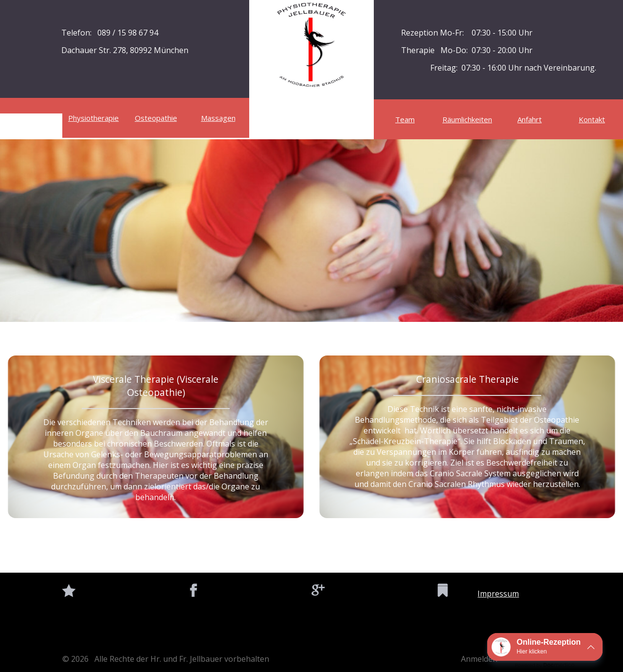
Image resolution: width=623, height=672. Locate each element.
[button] (545, 647)
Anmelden (479, 659)
